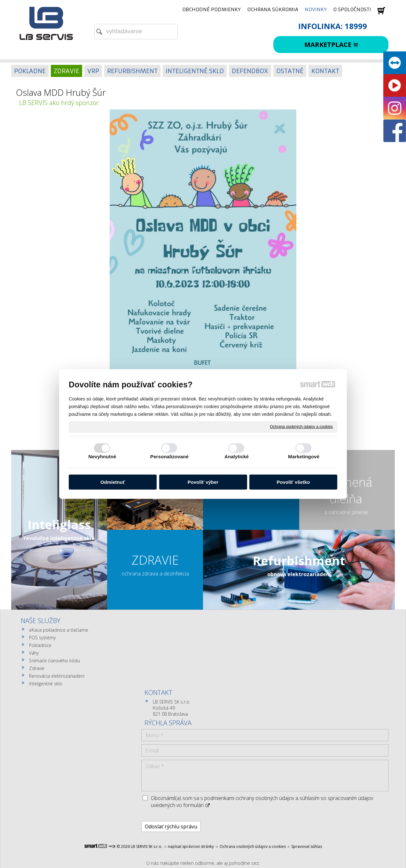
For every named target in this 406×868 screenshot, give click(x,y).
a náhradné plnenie (346, 512)
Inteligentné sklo (46, 684)
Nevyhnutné (102, 457)
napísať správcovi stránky (191, 751)
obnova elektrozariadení (299, 574)
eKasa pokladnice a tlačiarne (59, 630)
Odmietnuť (113, 482)
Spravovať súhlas (307, 751)
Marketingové (304, 457)
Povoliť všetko (293, 482)
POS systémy (42, 638)
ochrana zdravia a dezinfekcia (155, 574)
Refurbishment (299, 560)
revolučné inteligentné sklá (59, 538)
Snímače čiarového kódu (55, 661)
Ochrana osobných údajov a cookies (301, 427)
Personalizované (169, 457)
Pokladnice (40, 645)
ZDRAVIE (155, 560)
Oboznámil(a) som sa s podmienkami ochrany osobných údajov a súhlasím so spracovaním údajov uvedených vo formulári (328, 703)
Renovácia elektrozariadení (57, 676)
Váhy (34, 653)
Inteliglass (59, 524)
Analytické (237, 457)
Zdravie (37, 668)
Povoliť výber (203, 482)
